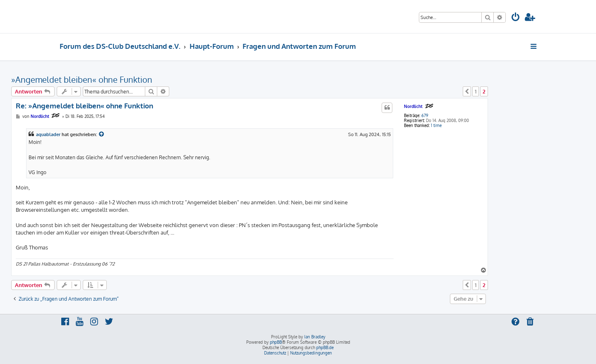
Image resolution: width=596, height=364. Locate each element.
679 (425, 115)
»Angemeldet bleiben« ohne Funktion (82, 79)
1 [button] (476, 91)
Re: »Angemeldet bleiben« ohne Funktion (84, 106)
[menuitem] (516, 18)
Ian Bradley (315, 337)
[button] (467, 91)
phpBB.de (325, 347)
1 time (436, 125)
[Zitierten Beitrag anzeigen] (102, 134)
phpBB (276, 342)
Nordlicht (413, 106)
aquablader (48, 134)
